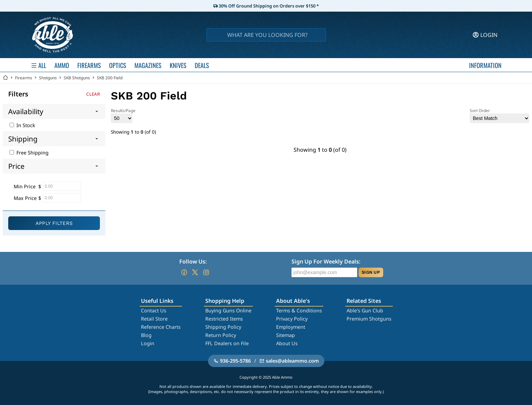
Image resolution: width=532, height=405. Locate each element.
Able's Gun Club (365, 310)
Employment (291, 327)
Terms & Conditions (299, 310)
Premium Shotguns (369, 319)
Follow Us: (193, 261)
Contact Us (154, 310)
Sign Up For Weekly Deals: (326, 261)
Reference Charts (161, 327)
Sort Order (499, 115)
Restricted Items (224, 319)
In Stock (22, 125)
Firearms (24, 78)
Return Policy (221, 335)
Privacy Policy (292, 319)
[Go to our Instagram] (206, 272)
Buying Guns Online (228, 310)
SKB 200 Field (110, 78)
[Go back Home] (5, 78)
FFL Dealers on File (227, 343)
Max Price (25, 198)
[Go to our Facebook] (184, 272)
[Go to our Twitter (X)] (195, 272)
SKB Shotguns (77, 78)
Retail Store (154, 319)
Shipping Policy (223, 327)
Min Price (25, 186)
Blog (146, 335)
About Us (287, 343)
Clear (93, 94)
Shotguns (48, 78)
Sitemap (286, 335)
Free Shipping (29, 153)
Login (148, 343)
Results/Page (123, 115)
